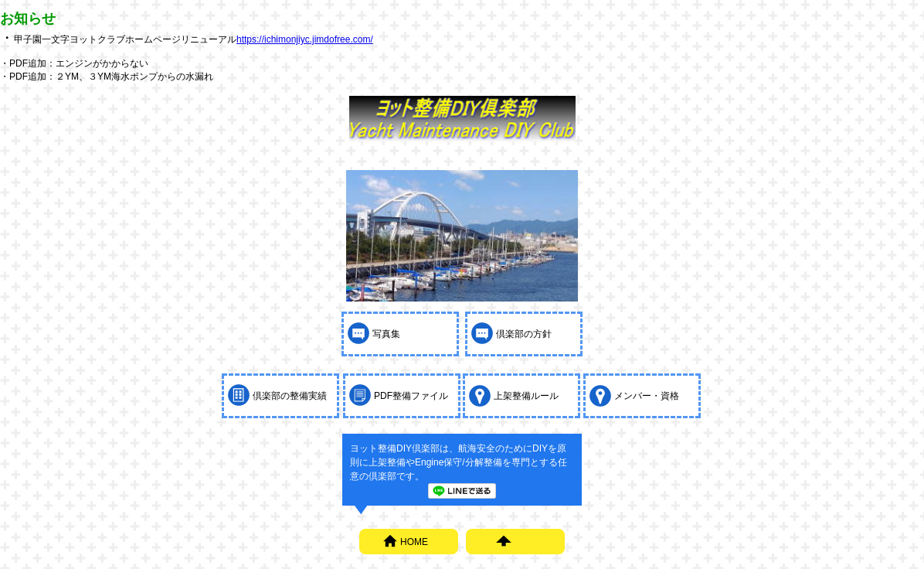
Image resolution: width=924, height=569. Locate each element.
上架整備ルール (526, 396)
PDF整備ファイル (411, 396)
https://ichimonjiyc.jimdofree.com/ (305, 39)
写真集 (386, 334)
